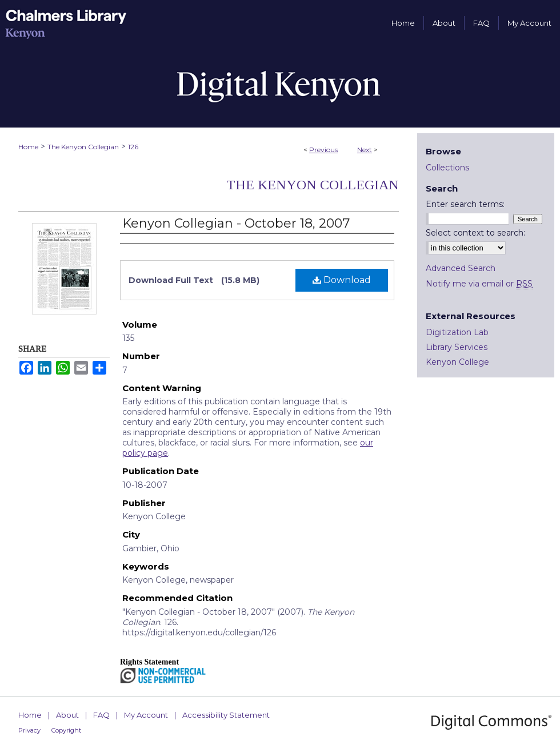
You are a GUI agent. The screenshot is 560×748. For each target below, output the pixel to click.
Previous (323, 150)
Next (365, 150)
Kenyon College (457, 362)
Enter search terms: (465, 204)
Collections (447, 168)
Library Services (457, 347)
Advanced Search (461, 268)
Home (28, 147)
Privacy (29, 730)
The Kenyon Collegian (83, 147)
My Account (146, 715)
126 (133, 147)
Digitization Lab (457, 332)
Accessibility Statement (226, 715)
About (67, 715)
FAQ (101, 715)
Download (342, 280)
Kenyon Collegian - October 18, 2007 (236, 223)
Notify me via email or (479, 284)
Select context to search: (475, 233)
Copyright (66, 730)
